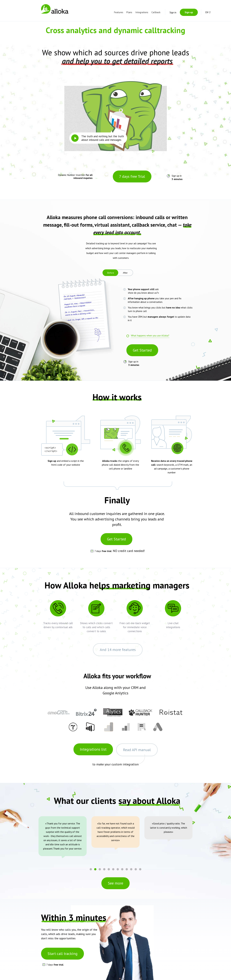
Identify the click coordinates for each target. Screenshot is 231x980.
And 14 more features (118, 650)
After (125, 273)
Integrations (142, 12)
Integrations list (93, 749)
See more (116, 883)
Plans (129, 12)
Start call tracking (62, 954)
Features (119, 12)
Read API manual (137, 750)
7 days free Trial (132, 176)
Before (111, 273)
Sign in (173, 12)
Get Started (142, 350)
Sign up (189, 12)
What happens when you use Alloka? (150, 336)
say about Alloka (149, 801)
